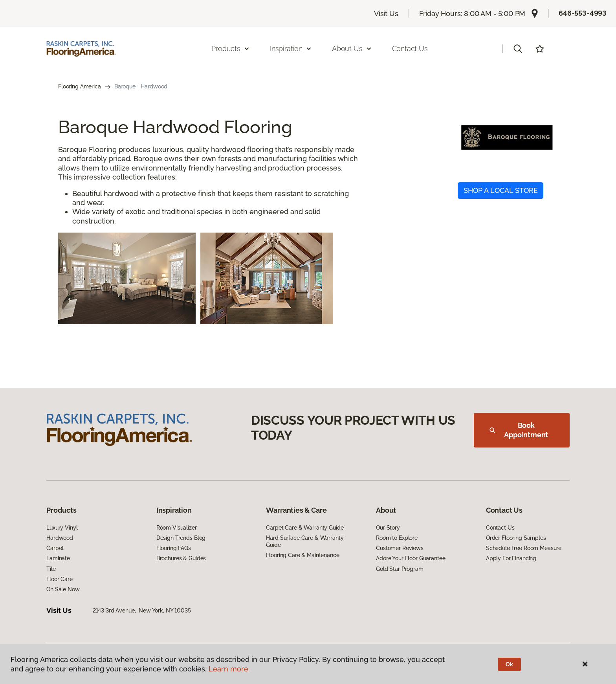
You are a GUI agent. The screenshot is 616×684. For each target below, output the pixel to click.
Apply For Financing (511, 558)
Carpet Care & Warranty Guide (305, 528)
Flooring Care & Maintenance (302, 555)
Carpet (55, 548)
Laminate (58, 558)
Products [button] (231, 49)
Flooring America (80, 86)
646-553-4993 (583, 13)
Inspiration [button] (291, 49)
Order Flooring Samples (516, 538)
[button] (518, 49)
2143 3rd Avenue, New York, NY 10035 (142, 611)
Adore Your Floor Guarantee (411, 558)
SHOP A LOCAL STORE (501, 190)
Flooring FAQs (174, 548)
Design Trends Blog (181, 538)
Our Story (388, 528)
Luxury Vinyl (62, 528)
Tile (51, 569)
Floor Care (60, 579)
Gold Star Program (400, 569)
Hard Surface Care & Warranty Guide (305, 541)
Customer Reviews (400, 548)
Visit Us (386, 14)
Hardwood (60, 538)
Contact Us (410, 49)
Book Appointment (519, 430)
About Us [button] (352, 49)
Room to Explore (397, 538)
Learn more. (229, 669)
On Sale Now (63, 589)
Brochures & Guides (181, 558)
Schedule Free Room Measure (524, 548)
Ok (509, 664)
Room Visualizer (177, 528)
